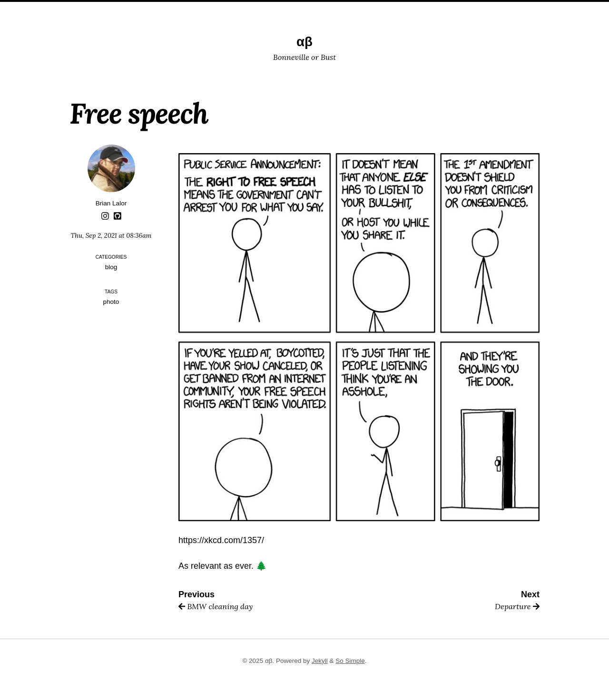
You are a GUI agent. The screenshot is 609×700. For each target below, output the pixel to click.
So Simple (350, 661)
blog (111, 267)
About (293, 8)
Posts (231, 8)
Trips (262, 8)
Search (328, 8)
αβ (304, 42)
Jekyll (320, 661)
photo (111, 302)
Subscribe (371, 8)
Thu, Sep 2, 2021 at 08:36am (111, 235)
